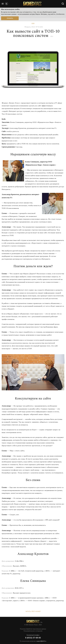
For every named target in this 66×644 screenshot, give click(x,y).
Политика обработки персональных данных (33, 629)
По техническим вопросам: (33, 641)
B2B (33, 24)
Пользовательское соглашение (33, 631)
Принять (10, 18)
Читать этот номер (33, 611)
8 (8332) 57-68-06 (33, 638)
